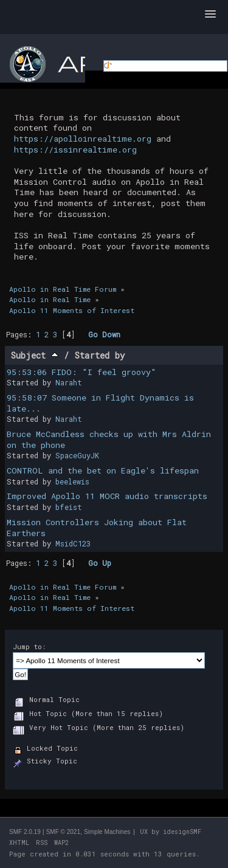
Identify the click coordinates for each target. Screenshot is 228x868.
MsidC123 (73, 543)
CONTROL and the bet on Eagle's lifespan (103, 470)
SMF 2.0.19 (25, 832)
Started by (100, 355)
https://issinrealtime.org (75, 150)
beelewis (72, 481)
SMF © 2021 (63, 832)
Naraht (69, 382)
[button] (210, 15)
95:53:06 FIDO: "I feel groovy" (81, 372)
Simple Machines (107, 832)
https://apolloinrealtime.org (83, 139)
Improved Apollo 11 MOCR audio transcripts (107, 496)
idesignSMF (182, 832)
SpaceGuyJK (77, 455)
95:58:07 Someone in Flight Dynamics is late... (100, 403)
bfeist (69, 507)
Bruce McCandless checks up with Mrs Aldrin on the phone (109, 439)
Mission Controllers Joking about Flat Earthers (97, 528)
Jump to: (29, 646)
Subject (35, 355)
